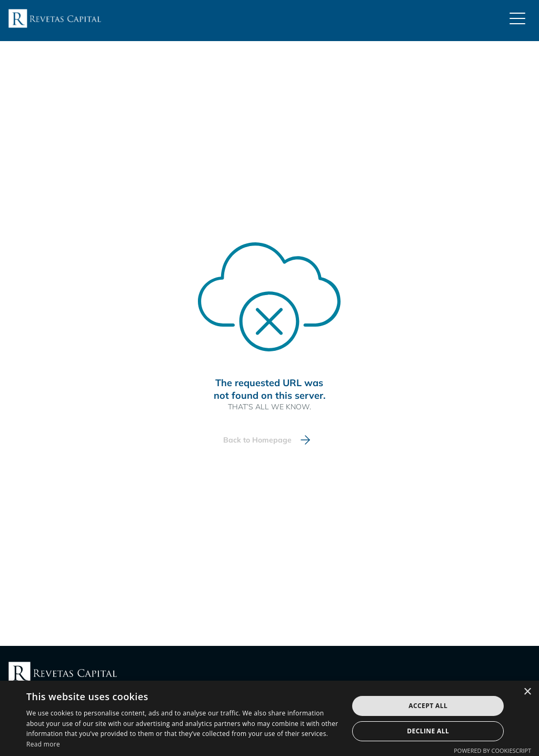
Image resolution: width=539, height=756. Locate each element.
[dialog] (269, 718)
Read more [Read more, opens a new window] (43, 744)
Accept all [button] (428, 706)
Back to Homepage (257, 440)
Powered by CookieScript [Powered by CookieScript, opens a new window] (492, 750)
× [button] (527, 692)
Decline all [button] (428, 731)
